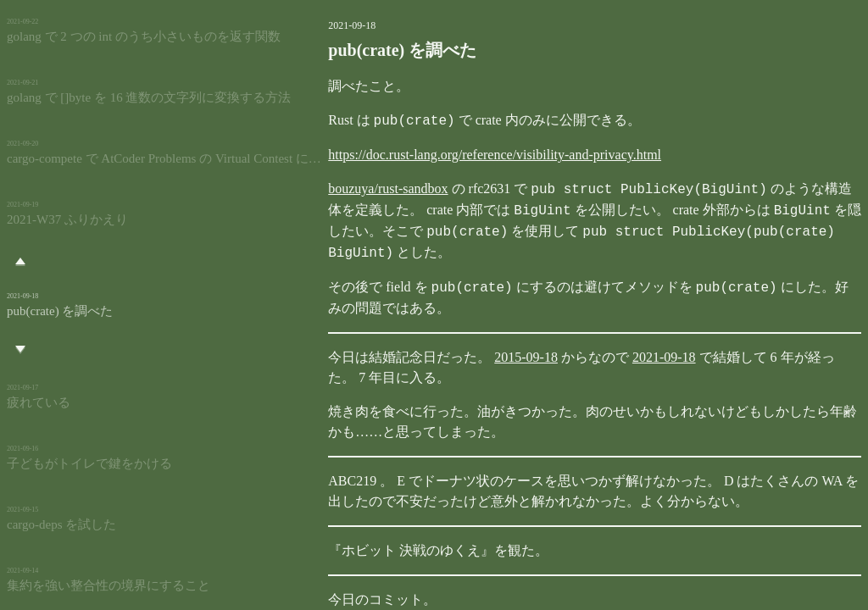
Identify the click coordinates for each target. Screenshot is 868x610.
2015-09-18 (465, 336)
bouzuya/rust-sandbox (327, 189)
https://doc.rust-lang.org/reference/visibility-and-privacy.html (434, 155)
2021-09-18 (603, 336)
